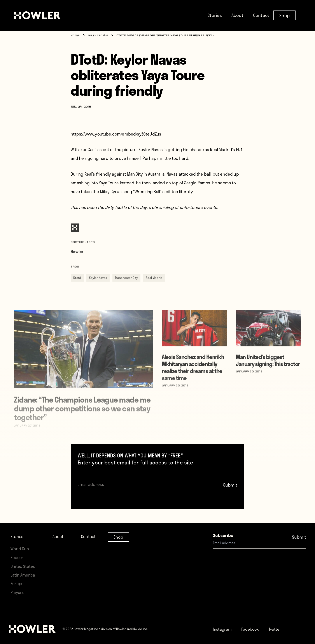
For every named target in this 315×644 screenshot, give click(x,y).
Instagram (223, 629)
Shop (284, 15)
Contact (261, 15)
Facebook (252, 629)
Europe (17, 583)
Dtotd (77, 286)
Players (17, 592)
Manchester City (127, 286)
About (237, 15)
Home (75, 36)
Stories (215, 15)
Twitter (277, 629)
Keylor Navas (98, 286)
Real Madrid (154, 286)
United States (23, 566)
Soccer (17, 557)
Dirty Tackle (98, 36)
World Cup (20, 549)
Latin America (23, 575)
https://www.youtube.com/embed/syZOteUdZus (116, 134)
